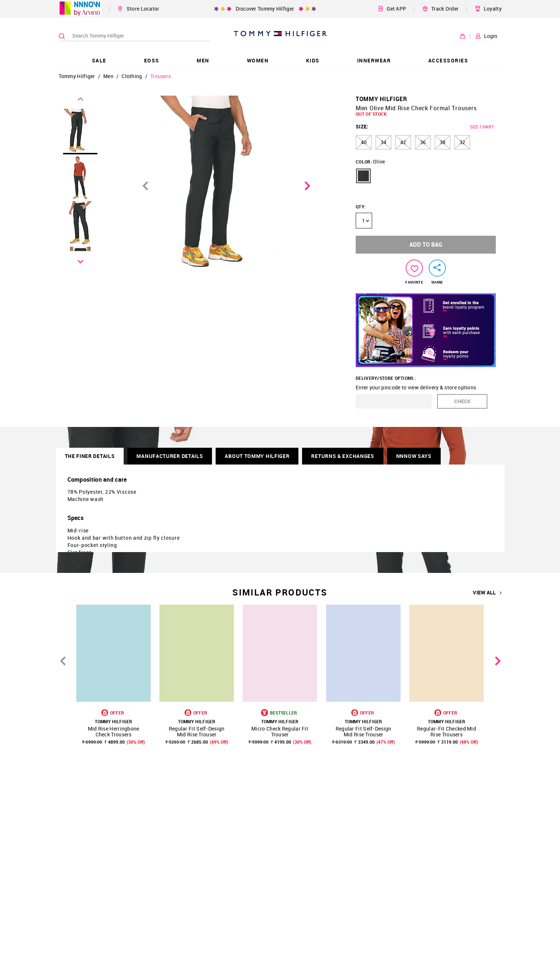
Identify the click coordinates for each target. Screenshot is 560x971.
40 (364, 142)
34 (383, 142)
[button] (363, 176)
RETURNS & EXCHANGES (343, 456)
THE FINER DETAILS (90, 456)
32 (462, 142)
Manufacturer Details (170, 456)
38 (443, 142)
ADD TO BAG (426, 244)
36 (423, 142)
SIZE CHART (482, 127)
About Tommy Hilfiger (257, 456)
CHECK (462, 401)
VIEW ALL (487, 593)
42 (403, 142)
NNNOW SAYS (414, 456)
